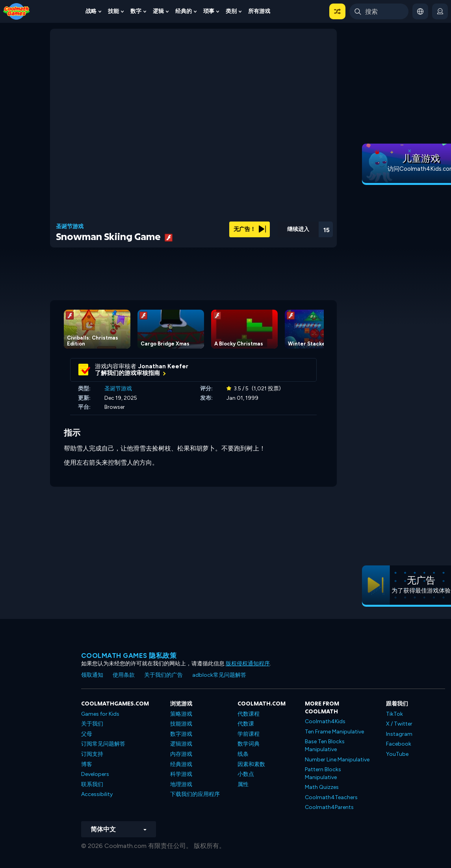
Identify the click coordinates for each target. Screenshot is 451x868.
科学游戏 (181, 774)
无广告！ (250, 229)
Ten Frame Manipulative (334, 732)
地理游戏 (181, 784)
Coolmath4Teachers (331, 797)
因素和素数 (251, 764)
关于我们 (92, 724)
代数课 (246, 724)
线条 (243, 754)
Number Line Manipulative (337, 760)
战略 (91, 11)
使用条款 (124, 675)
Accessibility (97, 794)
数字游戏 (181, 734)
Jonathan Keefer (163, 366)
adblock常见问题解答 (219, 675)
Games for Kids (100, 714)
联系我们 (92, 784)
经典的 (184, 11)
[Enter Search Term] (379, 11)
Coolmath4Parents (329, 807)
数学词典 (249, 744)
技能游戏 (181, 724)
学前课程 (249, 734)
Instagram (399, 734)
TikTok (394, 714)
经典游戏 (181, 764)
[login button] (440, 11)
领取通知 (92, 675)
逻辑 (158, 11)
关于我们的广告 (163, 675)
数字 (136, 11)
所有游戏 (259, 11)
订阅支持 (92, 754)
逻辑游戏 (181, 744)
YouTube (397, 754)
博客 (87, 764)
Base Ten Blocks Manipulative (325, 745)
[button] (337, 11)
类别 (231, 11)
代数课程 (249, 714)
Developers (95, 774)
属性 (243, 784)
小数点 (246, 774)
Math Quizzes (322, 787)
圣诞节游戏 (70, 227)
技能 (113, 11)
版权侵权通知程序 (248, 664)
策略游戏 (181, 714)
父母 (87, 734)
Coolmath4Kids (325, 721)
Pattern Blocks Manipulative (323, 773)
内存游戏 (181, 754)
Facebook (399, 744)
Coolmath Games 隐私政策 (129, 656)
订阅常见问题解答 (103, 744)
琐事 (209, 11)
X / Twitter (399, 724)
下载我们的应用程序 (195, 794)
